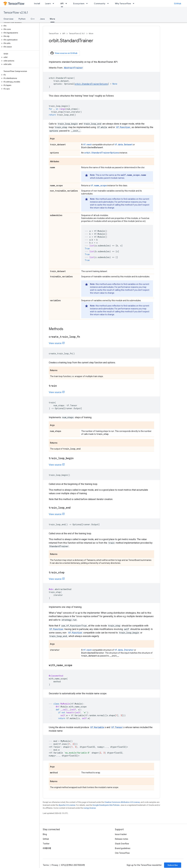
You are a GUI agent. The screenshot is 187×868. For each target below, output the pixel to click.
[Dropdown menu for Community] (109, 4)
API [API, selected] (62, 4)
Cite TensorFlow (122, 853)
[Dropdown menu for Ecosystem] (88, 4)
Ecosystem (79, 4)
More (91, 33)
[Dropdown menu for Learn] (54, 4)
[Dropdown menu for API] (67, 4)
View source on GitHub (64, 53)
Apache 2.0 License (67, 805)
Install (37, 4)
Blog (45, 834)
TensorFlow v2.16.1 (16, 13)
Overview (8, 19)
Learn (48, 4)
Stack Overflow (122, 844)
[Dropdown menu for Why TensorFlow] (134, 4)
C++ (33, 19)
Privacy (55, 865)
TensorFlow (54, 33)
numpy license (90, 808)
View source (55, 343)
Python (22, 19)
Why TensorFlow (123, 4)
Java (42, 19)
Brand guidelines (123, 848)
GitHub (178, 4)
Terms (46, 865)
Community (100, 4)
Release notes (122, 839)
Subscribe (173, 865)
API (64, 33)
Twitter (46, 844)
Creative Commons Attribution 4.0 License (122, 802)
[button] (19, 26)
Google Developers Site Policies (106, 805)
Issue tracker (121, 834)
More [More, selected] (52, 19)
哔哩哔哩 (47, 848)
